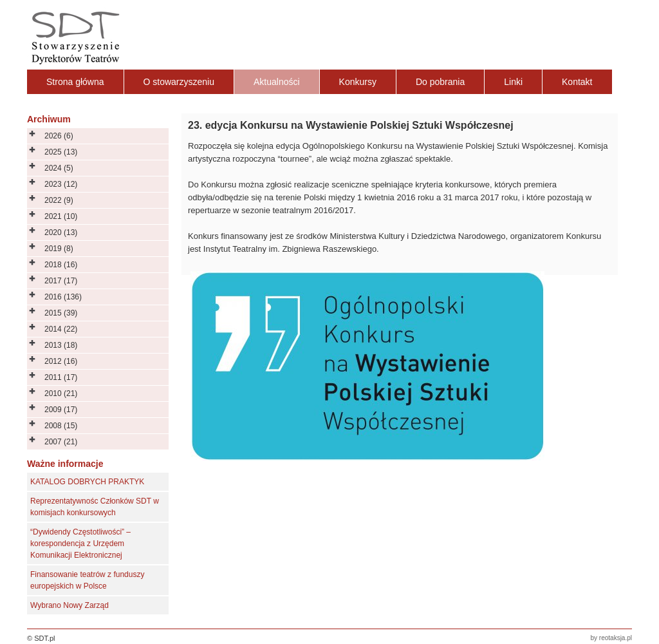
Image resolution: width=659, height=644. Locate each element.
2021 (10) (61, 216)
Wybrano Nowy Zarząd (70, 605)
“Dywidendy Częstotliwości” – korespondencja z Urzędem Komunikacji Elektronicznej (80, 544)
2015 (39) (61, 313)
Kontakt (577, 82)
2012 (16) (61, 361)
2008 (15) (61, 426)
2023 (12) (61, 184)
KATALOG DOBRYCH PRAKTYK (87, 482)
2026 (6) (59, 136)
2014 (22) (61, 329)
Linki (513, 82)
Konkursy (358, 82)
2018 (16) (61, 265)
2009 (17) (61, 410)
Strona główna (75, 82)
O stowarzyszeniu (179, 82)
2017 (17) (61, 281)
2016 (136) (63, 297)
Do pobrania (440, 82)
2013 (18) (61, 345)
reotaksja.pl (616, 638)
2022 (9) (59, 200)
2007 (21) (61, 442)
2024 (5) (59, 168)
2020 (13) (61, 232)
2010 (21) (61, 393)
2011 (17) (61, 377)
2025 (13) (61, 152)
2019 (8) (59, 249)
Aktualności (277, 82)
